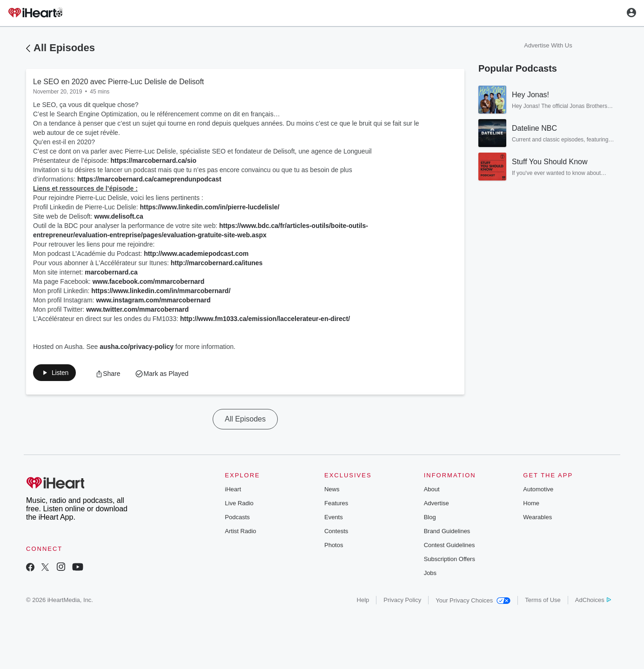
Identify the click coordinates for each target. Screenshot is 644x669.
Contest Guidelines (449, 547)
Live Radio (239, 505)
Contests (336, 533)
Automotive (538, 491)
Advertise (436, 505)
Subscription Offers (449, 561)
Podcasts (237, 519)
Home (531, 505)
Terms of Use (543, 602)
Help (363, 602)
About (432, 491)
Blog (430, 519)
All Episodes (64, 48)
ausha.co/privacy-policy (137, 347)
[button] (60, 375)
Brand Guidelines (447, 533)
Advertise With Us (548, 45)
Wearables (537, 519)
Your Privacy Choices (473, 602)
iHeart (233, 491)
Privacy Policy (402, 602)
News (332, 491)
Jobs (430, 575)
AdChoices (593, 602)
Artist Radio (240, 533)
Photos (334, 547)
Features (336, 505)
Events (334, 519)
